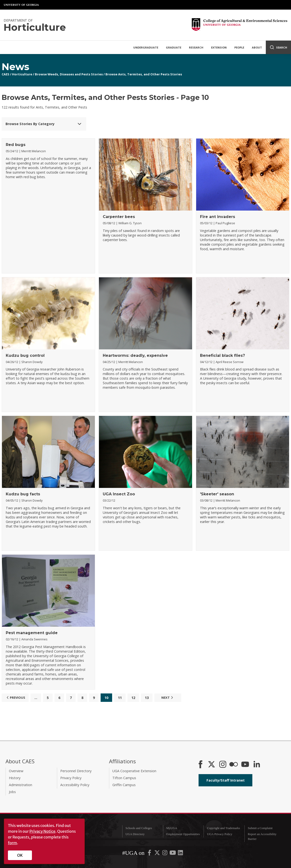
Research (196, 47)
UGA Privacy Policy (220, 834)
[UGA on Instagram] (165, 854)
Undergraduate (146, 47)
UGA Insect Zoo (119, 494)
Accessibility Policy (75, 785)
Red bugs (16, 145)
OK (20, 855)
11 (120, 698)
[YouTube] (245, 765)
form (12, 843)
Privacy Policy (71, 778)
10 (106, 698)
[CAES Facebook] (200, 765)
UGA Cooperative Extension (134, 771)
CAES (6, 74)
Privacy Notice (42, 831)
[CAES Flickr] (234, 765)
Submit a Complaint (260, 828)
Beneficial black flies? (222, 355)
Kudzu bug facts (23, 494)
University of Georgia (22, 5)
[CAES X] (212, 765)
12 (133, 698)
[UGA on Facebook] (150, 854)
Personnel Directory (76, 771)
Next (168, 698)
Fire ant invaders (218, 217)
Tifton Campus (124, 778)
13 (147, 698)
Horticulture (22, 74)
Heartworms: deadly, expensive (135, 355)
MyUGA (172, 828)
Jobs (12, 792)
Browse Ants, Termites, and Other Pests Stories (144, 74)
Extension (219, 47)
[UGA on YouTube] (173, 854)
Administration (21, 785)
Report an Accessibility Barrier (262, 836)
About (257, 47)
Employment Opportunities (183, 834)
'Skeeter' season (217, 494)
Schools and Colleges (139, 828)
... (36, 698)
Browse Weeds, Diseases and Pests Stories (69, 74)
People (239, 47)
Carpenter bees (119, 217)
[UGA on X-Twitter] (158, 854)
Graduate (174, 47)
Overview (16, 771)
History (15, 778)
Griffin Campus (124, 785)
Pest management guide (32, 633)
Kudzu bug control (25, 355)
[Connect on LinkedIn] (257, 765)
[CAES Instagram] (223, 765)
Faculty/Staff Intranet (226, 780)
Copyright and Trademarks (223, 828)
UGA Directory (135, 834)
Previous (15, 698)
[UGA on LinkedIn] (180, 854)
